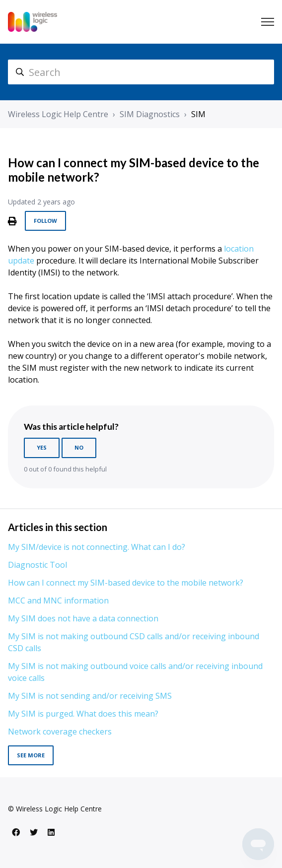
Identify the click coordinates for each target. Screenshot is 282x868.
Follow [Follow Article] (45, 221)
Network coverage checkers (60, 732)
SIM (198, 114)
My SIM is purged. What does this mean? (83, 714)
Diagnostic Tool (37, 565)
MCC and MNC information (58, 601)
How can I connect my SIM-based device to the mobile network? (126, 583)
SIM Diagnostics (150, 114)
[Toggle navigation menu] (268, 22)
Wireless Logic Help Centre (58, 114)
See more (31, 755)
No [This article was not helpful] (79, 447)
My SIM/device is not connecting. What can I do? (97, 547)
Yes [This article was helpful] (42, 447)
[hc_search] (141, 72)
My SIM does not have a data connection (83, 618)
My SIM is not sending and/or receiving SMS (90, 696)
